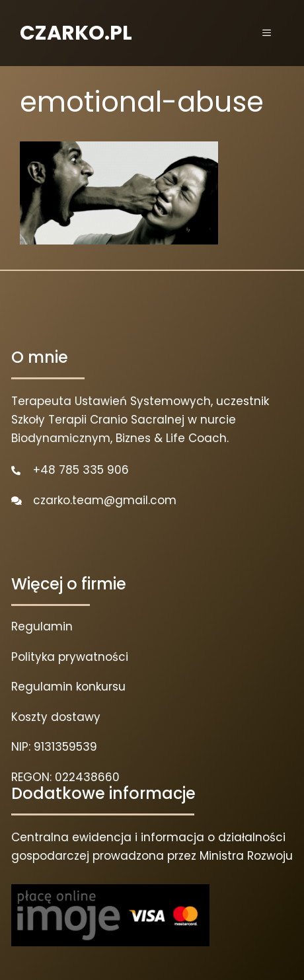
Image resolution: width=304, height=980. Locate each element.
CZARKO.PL (76, 33)
